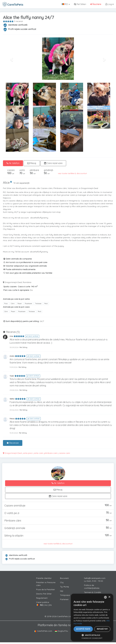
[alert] (92, 617)
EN (50, 605)
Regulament (42, 598)
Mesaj (32, 163)
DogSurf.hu (61, 631)
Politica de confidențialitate (92, 587)
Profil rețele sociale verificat (22, 29)
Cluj (62, 582)
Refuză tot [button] (102, 629)
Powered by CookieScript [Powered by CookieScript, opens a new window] (92, 638)
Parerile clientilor (44, 578)
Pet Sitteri (80, 4)
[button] (11, 59)
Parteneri (64, 599)
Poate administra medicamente (19, 269)
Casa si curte (24, 287)
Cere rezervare (53, 163)
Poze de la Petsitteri (45, 589)
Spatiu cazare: (10, 287)
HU (46, 605)
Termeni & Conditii (93, 592)
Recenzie (13, 443)
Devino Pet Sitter (44, 594)
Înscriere (96, 4)
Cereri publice (43, 602)
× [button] (109, 597)
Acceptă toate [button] (83, 629)
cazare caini (64, 453)
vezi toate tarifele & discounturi (72, 173)
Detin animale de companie (18, 259)
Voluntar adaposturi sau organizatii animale (25, 266)
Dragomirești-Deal (12, 453)
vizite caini (38, 453)
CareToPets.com (43, 631)
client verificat (32, 336)
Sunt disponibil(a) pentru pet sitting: (21, 321)
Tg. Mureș (64, 587)
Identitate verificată (18, 25)
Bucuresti (64, 578)
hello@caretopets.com (95, 578)
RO (66, 4)
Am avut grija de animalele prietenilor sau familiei (28, 273)
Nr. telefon (13, 163)
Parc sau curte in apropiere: (16, 290)
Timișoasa (65, 595)
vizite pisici (28, 453)
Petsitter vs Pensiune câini (46, 584)
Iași (62, 591)
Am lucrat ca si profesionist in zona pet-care (25, 262)
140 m (34, 286)
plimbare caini (51, 453)
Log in (110, 4)
